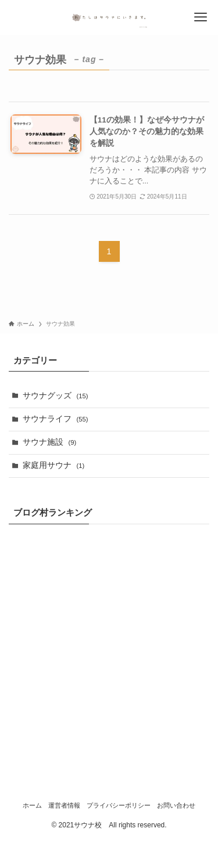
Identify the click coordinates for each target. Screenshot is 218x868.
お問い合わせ (176, 805)
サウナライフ (56, 419)
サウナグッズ (56, 396)
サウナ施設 (50, 442)
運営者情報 (64, 805)
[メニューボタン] (201, 17)
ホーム (32, 805)
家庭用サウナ (54, 465)
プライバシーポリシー (119, 805)
